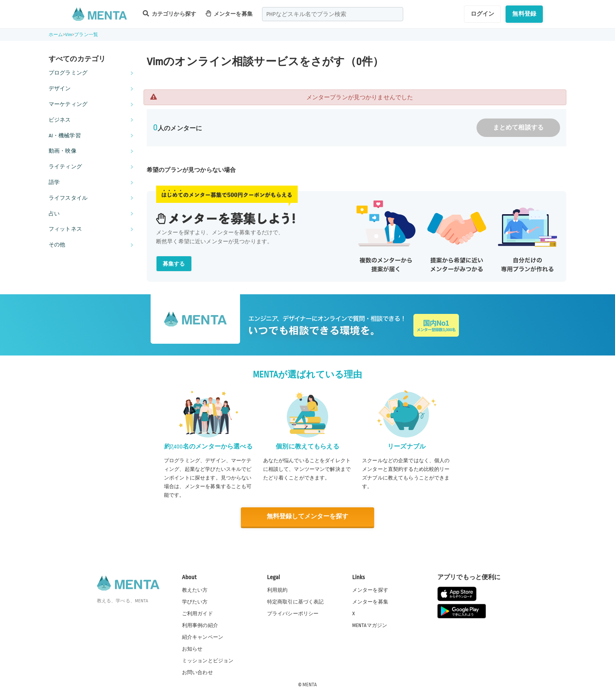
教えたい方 (195, 589)
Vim (69, 35)
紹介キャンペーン (203, 637)
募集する (174, 264)
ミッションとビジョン (208, 660)
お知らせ (192, 649)
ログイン (483, 14)
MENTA (310, 684)
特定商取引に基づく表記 (296, 602)
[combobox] (333, 14)
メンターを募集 (229, 14)
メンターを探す (370, 589)
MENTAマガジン (370, 625)
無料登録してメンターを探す (307, 517)
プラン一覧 (86, 35)
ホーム (56, 35)
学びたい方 (195, 602)
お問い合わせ (197, 672)
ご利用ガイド (197, 613)
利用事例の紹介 (200, 625)
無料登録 (524, 14)
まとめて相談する (518, 128)
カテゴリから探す (169, 14)
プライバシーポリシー (293, 613)
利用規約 (277, 589)
